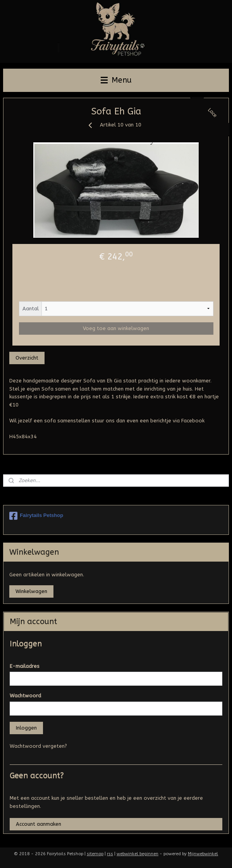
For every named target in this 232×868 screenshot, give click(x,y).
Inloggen (26, 728)
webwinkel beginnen (137, 854)
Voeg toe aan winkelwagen (116, 328)
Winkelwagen (31, 591)
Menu (116, 80)
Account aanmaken (39, 824)
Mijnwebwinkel (203, 854)
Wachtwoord (25, 696)
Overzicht (27, 358)
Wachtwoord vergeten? (38, 746)
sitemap (95, 854)
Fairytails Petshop (36, 516)
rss (110, 854)
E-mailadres (25, 666)
